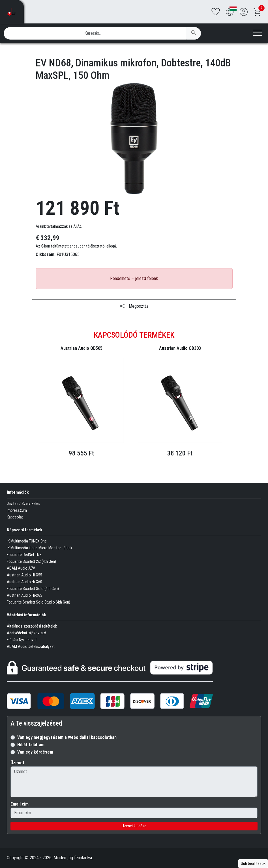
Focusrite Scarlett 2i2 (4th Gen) (31, 561)
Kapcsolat (15, 517)
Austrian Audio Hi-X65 (24, 595)
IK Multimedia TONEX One (27, 541)
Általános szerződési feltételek (32, 626)
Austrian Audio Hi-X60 (24, 582)
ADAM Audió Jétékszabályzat (31, 646)
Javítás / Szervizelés (23, 504)
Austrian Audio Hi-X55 (24, 575)
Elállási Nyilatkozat (22, 640)
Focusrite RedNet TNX (24, 555)
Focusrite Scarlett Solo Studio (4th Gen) (38, 602)
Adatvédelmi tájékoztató (26, 633)
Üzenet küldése (134, 826)
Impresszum (17, 510)
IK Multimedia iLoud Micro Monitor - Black (39, 548)
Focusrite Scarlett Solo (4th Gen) (33, 589)
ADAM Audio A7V (21, 568)
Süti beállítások (253, 863)
